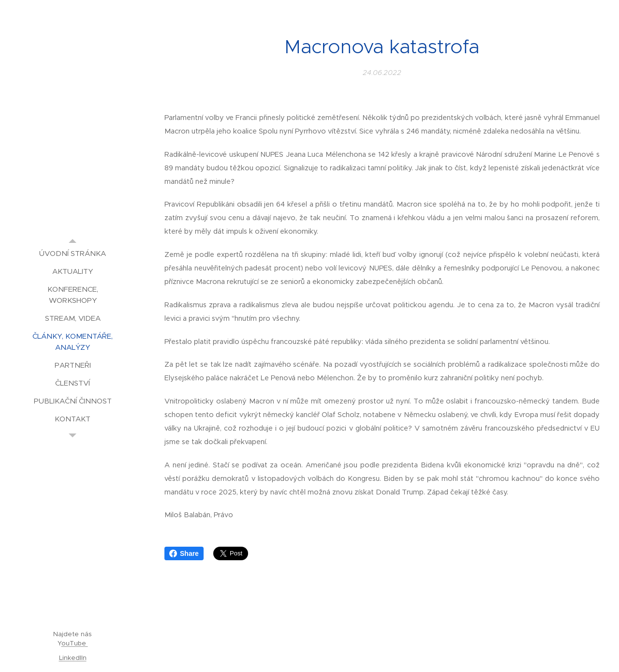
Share (184, 553)
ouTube (75, 643)
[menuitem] (73, 253)
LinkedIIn (73, 658)
